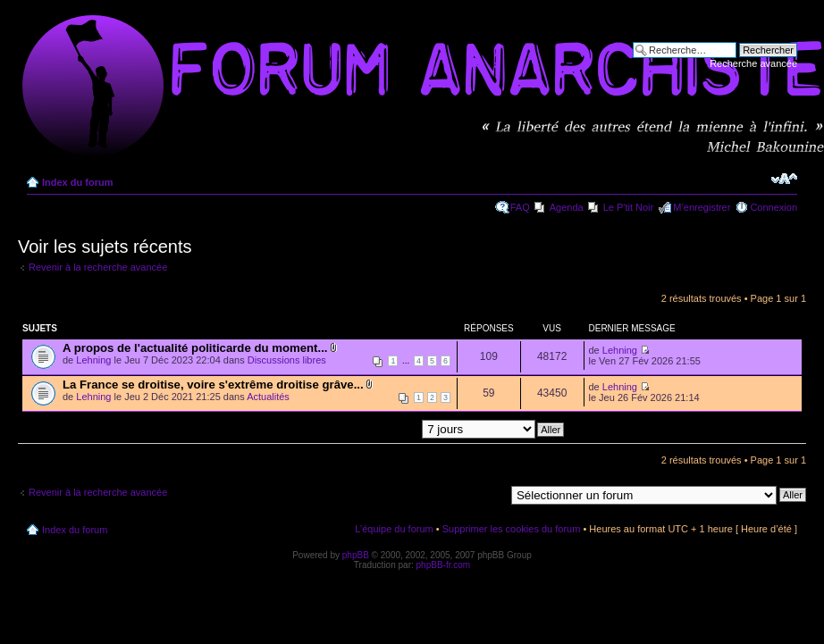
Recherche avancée (753, 63)
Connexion (774, 207)
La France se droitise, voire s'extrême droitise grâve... (213, 385)
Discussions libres (287, 360)
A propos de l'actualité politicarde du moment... (195, 348)
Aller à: (489, 494)
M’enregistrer (702, 207)
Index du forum (77, 182)
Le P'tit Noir (629, 207)
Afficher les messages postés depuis (398, 429)
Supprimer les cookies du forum (512, 529)
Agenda (567, 207)
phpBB (356, 555)
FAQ (520, 207)
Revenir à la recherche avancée (98, 267)
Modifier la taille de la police (784, 179)
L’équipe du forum (394, 529)
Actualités (268, 397)
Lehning (93, 360)
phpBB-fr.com (444, 565)
